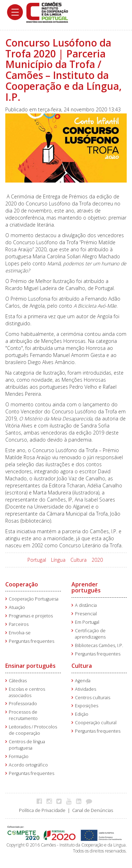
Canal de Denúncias (93, 810)
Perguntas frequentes (32, 641)
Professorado (23, 704)
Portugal (37, 560)
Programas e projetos (31, 616)
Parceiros (19, 624)
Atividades (86, 689)
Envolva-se (20, 633)
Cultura (78, 560)
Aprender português (86, 587)
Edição (82, 714)
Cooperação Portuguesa (34, 599)
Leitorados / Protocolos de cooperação (33, 730)
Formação (19, 756)
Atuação (17, 607)
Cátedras (18, 681)
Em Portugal (87, 622)
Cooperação (22, 584)
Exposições (87, 706)
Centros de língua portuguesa (27, 745)
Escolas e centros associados (27, 692)
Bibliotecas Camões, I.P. (99, 645)
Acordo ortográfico (28, 765)
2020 (97, 560)
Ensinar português (30, 666)
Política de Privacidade (42, 810)
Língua (58, 560)
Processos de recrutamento (23, 715)
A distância (86, 605)
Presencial (86, 614)
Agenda (83, 681)
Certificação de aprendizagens (90, 634)
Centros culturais (93, 698)
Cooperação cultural (96, 723)
